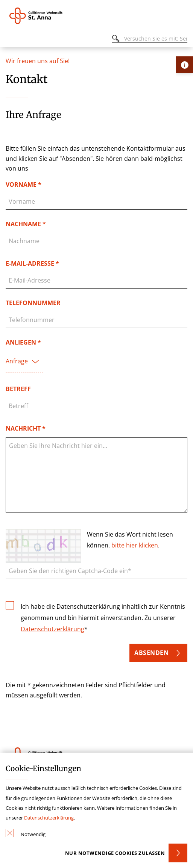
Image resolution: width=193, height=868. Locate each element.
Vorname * (24, 184)
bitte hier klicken (135, 545)
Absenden (151, 653)
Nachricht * (26, 428)
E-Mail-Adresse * (32, 263)
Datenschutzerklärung (52, 629)
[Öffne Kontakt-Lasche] (185, 65)
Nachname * (26, 224)
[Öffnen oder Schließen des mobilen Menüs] (10, 40)
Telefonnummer (33, 303)
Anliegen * (23, 342)
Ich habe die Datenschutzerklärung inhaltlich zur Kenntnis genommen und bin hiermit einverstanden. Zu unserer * (103, 617)
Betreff (18, 389)
